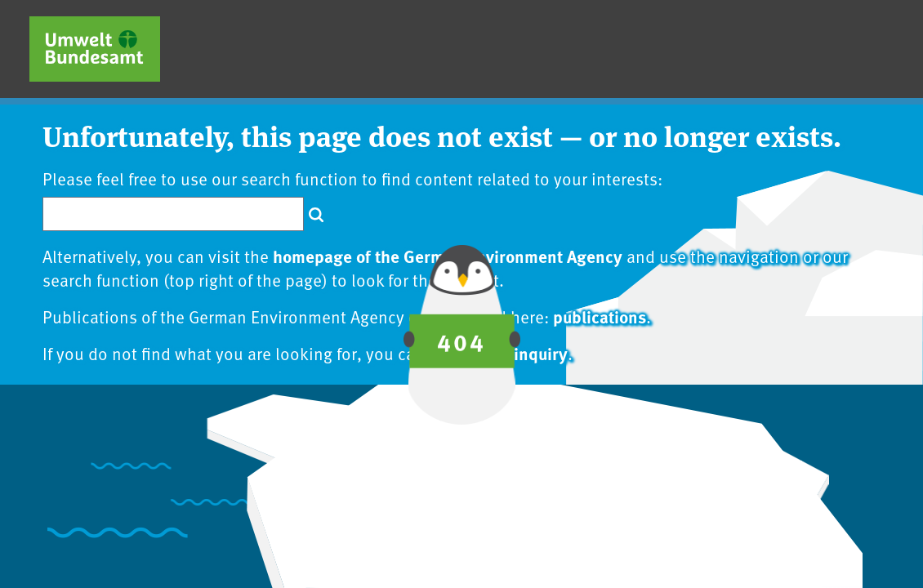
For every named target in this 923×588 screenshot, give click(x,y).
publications (600, 316)
